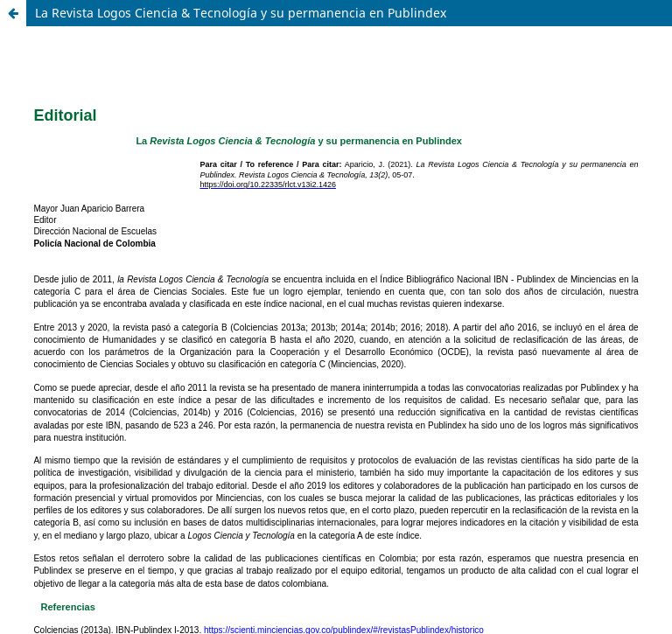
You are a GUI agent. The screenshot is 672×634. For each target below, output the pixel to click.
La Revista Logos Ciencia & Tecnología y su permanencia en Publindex (241, 13)
